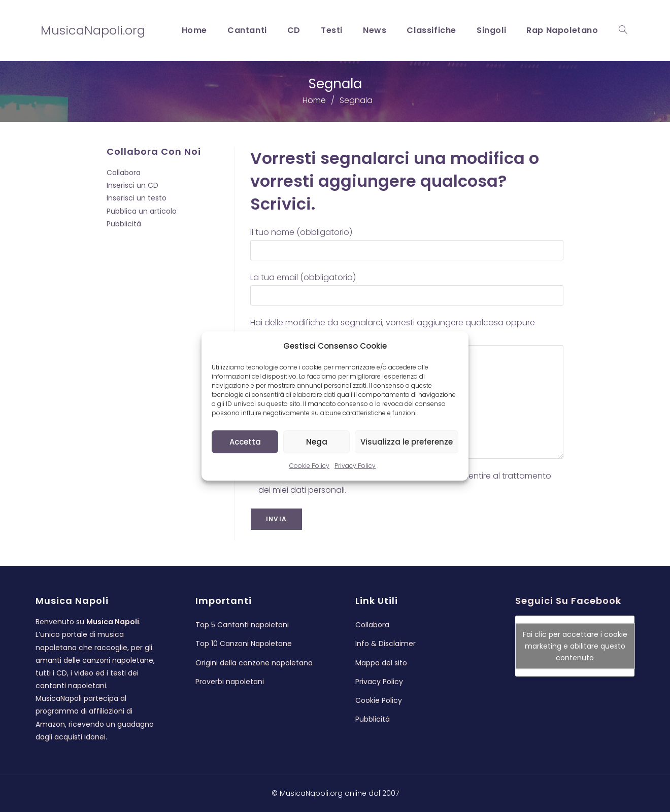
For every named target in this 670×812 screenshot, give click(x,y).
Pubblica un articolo (142, 211)
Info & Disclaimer (386, 644)
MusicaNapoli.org (93, 30)
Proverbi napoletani (230, 682)
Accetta (245, 442)
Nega (317, 442)
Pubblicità (124, 224)
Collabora (124, 173)
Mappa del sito (381, 663)
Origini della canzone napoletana (254, 663)
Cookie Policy (309, 466)
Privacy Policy (355, 466)
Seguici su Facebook (568, 601)
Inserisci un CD (132, 185)
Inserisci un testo (137, 198)
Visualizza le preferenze (407, 442)
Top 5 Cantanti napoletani (242, 625)
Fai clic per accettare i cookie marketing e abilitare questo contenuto (575, 646)
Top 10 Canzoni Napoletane (244, 644)
